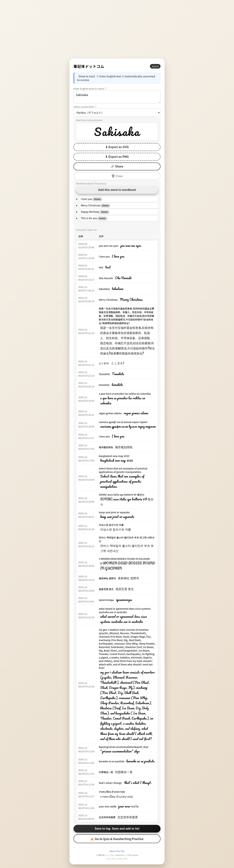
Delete (97, 199)
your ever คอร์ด (107, 806)
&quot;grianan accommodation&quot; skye (123, 747)
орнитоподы (106, 600)
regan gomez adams (110, 413)
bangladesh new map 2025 (114, 456)
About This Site (117, 851)
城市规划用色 (106, 447)
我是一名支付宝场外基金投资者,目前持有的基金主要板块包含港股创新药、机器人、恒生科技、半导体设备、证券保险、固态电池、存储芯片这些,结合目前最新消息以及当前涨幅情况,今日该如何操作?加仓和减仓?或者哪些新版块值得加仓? (126, 316)
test (101, 267)
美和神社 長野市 (107, 578)
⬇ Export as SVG (117, 147)
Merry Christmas (108, 300)
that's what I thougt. (110, 783)
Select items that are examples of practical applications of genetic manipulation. (123, 470)
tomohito (104, 385)
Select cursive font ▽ (85, 107)
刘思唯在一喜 (106, 772)
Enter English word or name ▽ (90, 89)
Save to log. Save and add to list (117, 829)
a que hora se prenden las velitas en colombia (125, 394)
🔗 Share (117, 166)
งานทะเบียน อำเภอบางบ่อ (112, 792)
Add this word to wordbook (117, 190)
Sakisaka (117, 97)
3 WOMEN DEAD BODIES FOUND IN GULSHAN (124, 559)
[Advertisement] (117, 29)
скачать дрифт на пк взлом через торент (123, 422)
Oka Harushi (106, 278)
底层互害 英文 (106, 589)
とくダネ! (104, 363)
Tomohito (104, 374)
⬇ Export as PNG (117, 157)
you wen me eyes (108, 246)
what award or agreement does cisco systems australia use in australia (125, 610)
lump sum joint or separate (114, 512)
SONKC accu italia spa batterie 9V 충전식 (121, 495)
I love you (104, 257)
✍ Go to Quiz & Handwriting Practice (117, 839)
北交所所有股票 (107, 817)
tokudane (104, 289)
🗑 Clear (117, 176)
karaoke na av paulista (112, 761)
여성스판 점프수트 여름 (111, 525)
